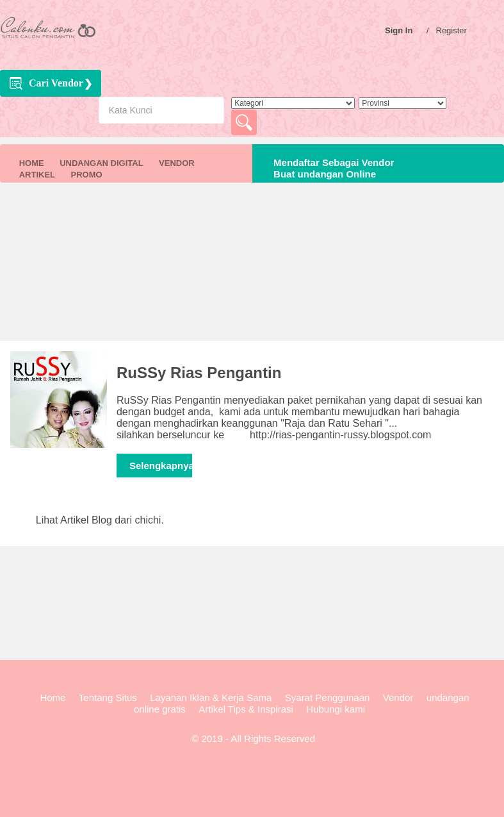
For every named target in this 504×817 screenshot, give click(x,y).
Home (53, 697)
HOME (32, 163)
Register (455, 30)
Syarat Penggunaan (328, 697)
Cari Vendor (56, 83)
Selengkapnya (161, 466)
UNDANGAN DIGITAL (101, 163)
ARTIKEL (37, 175)
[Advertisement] (252, 272)
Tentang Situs (108, 697)
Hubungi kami (336, 709)
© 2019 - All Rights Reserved (252, 739)
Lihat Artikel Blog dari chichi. (100, 520)
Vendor (398, 697)
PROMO (86, 175)
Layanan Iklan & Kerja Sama (211, 697)
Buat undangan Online (322, 174)
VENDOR (177, 163)
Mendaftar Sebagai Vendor (331, 162)
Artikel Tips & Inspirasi (246, 709)
